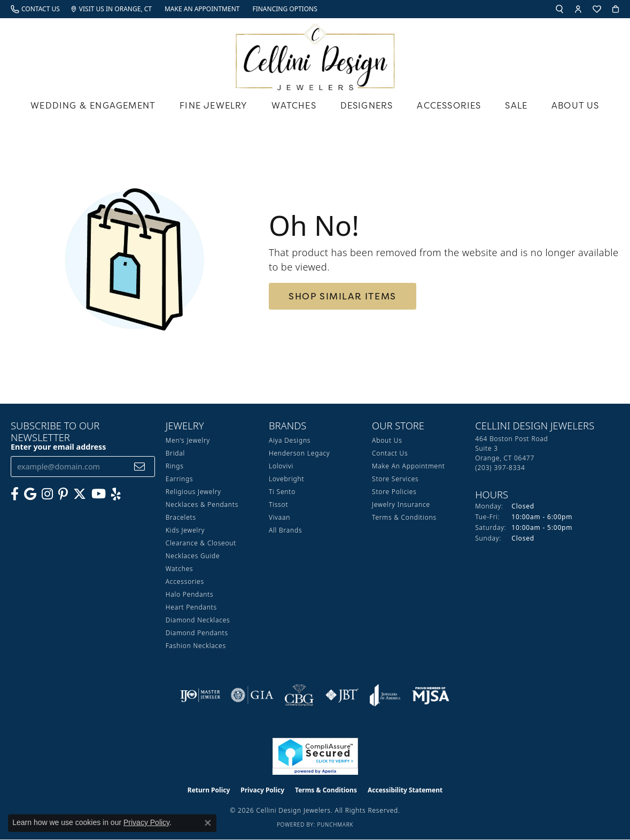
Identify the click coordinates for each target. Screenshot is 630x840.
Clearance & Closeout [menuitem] (201, 543)
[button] (559, 9)
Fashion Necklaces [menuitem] (196, 646)
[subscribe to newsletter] (140, 467)
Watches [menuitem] (180, 569)
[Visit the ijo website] (200, 695)
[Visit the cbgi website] (299, 695)
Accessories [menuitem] (185, 581)
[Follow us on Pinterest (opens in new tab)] (63, 494)
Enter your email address (59, 447)
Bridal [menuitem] (175, 453)
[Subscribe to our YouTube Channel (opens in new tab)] (99, 494)
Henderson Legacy (300, 453)
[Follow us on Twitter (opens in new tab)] (80, 494)
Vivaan (279, 517)
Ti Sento (282, 492)
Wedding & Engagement (93, 105)
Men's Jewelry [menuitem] (188, 440)
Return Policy (209, 790)
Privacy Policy (262, 790)
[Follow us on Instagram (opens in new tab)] (47, 494)
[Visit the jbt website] (342, 695)
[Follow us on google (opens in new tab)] (30, 494)
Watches (294, 105)
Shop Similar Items (343, 296)
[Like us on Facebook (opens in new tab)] (15, 494)
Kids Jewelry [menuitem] (185, 530)
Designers (367, 105)
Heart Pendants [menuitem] (191, 607)
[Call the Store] (500, 468)
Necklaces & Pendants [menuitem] (202, 504)
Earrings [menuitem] (180, 479)
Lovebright (286, 479)
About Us (575, 105)
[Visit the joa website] (385, 695)
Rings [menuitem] (175, 466)
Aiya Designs (290, 440)
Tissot (278, 504)
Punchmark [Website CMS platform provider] (335, 824)
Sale (516, 105)
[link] (35, 9)
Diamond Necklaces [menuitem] (198, 620)
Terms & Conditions (404, 517)
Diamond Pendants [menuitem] (197, 633)
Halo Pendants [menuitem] (190, 594)
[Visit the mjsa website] (431, 695)
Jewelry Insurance (401, 504)
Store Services (395, 479)
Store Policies (394, 492)
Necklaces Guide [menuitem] (193, 556)
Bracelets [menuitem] (181, 517)
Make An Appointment (409, 466)
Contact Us (390, 453)
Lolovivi (281, 466)
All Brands (285, 530)
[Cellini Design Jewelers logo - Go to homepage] (315, 54)
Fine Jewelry (213, 105)
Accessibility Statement (405, 790)
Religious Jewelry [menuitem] (193, 492)
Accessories (449, 105)
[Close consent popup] (208, 823)
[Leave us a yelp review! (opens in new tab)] (116, 494)
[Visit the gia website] (252, 695)
